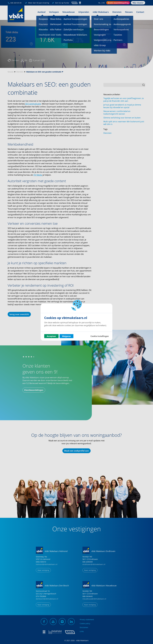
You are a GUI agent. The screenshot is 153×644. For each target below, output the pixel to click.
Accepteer (51, 336)
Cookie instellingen (100, 336)
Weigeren (66, 336)
